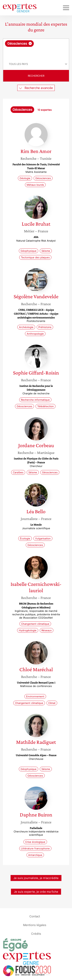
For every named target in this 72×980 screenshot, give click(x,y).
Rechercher (36, 76)
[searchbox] (36, 53)
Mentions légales (35, 925)
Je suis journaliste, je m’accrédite (36, 878)
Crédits (36, 934)
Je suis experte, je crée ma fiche (36, 892)
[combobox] (36, 49)
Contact (35, 916)
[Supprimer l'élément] (30, 43)
